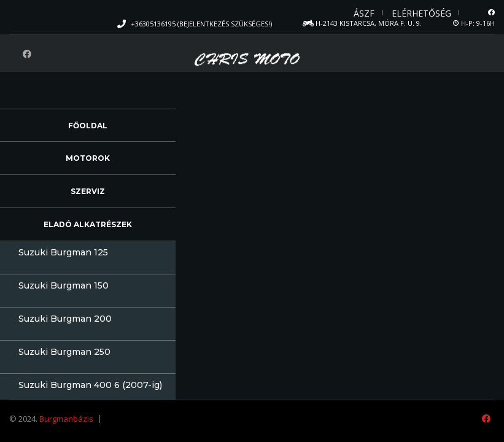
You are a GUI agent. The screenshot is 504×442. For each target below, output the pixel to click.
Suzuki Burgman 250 (64, 352)
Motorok (88, 158)
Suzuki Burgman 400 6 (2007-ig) (90, 385)
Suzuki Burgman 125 (63, 252)
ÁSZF (364, 13)
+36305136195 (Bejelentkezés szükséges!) (201, 24)
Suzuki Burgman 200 (65, 319)
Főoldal (88, 126)
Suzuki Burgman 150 (64, 285)
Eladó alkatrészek (88, 224)
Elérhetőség (421, 13)
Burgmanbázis (66, 419)
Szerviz (88, 191)
